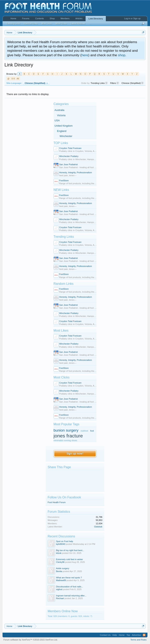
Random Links (63, 284)
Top (128, 635)
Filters (115, 83)
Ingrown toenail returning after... (71, 596)
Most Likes (61, 331)
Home (13, 18)
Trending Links (64, 237)
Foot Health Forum (57, 502)
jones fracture (68, 436)
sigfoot (59, 589)
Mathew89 (61, 580)
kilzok (59, 553)
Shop (52, 18)
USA (57, 120)
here (85, 55)
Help (115, 635)
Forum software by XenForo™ (31, 640)
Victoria (61, 115)
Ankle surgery (63, 568)
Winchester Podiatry (69, 156)
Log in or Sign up (132, 18)
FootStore (64, 181)
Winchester (66, 136)
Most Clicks (62, 377)
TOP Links (61, 143)
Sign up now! (75, 453)
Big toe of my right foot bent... (70, 550)
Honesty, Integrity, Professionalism (76, 172)
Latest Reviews (78, 24)
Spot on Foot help (65, 541)
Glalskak (98, 527)
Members (65, 18)
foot (92, 431)
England (62, 131)
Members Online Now (63, 611)
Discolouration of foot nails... (70, 587)
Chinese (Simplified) (36, 83)
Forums (26, 18)
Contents (39, 18)
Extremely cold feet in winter (70, 559)
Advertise (136, 635)
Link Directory (96, 19)
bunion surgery (66, 430)
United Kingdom (64, 126)
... (90, 24)
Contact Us (105, 635)
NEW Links (61, 190)
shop (122, 55)
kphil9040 (61, 544)
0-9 (13, 79)
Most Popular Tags (66, 424)
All (18, 79)
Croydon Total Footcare (70, 148)
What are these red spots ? (69, 578)
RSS (144, 635)
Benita (59, 571)
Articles (79, 18)
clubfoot (84, 431)
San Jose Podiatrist (68, 164)
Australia (59, 110)
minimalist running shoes (65, 440)
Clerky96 (60, 562)
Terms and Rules (139, 640)
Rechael (60, 598)
